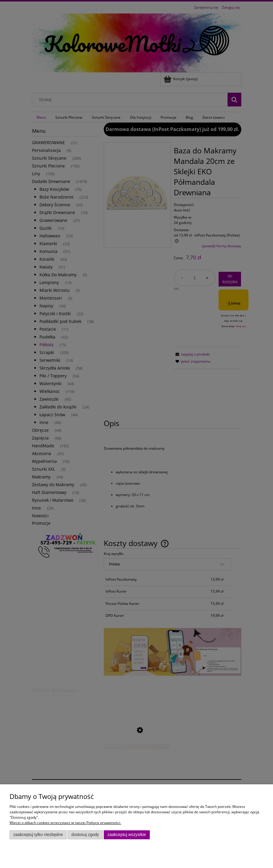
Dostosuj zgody (85, 835)
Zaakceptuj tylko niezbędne (38, 835)
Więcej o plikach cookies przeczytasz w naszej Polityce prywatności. (65, 823)
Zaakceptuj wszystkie (127, 835)
